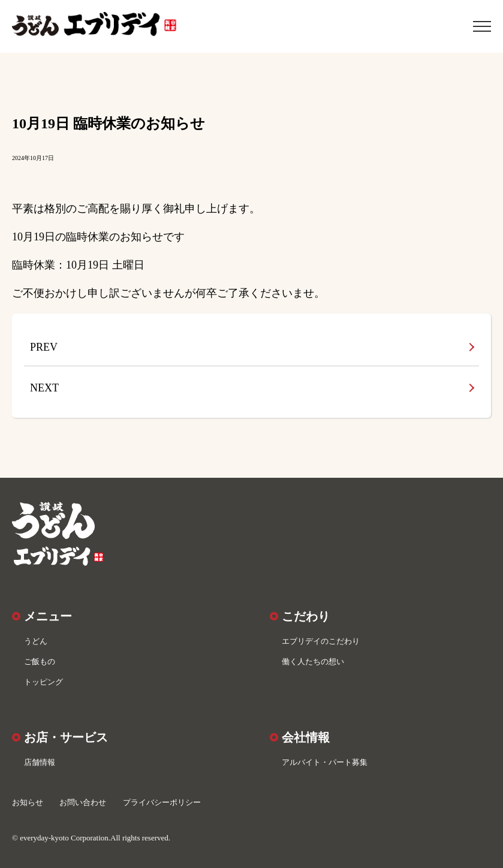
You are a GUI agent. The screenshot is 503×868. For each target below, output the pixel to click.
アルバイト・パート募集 (325, 762)
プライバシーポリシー (162, 802)
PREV (44, 347)
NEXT (44, 388)
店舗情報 (40, 762)
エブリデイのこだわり (321, 641)
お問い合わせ (83, 802)
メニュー (48, 616)
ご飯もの (40, 661)
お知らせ (28, 802)
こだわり (306, 616)
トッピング (43, 682)
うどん (36, 641)
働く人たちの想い (313, 661)
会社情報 (306, 737)
